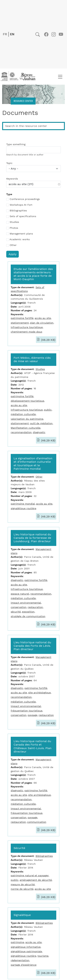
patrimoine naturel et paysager (30, 876)
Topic (9, 163)
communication (37, 822)
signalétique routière (23, 508)
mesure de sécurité (23, 885)
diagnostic (39, 432)
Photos (14, 228)
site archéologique (39, 693)
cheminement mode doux (26, 332)
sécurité (16, 612)
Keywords (12, 179)
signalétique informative (26, 947)
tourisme (43, 956)
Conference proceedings (25, 199)
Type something (16, 144)
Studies (14, 222)
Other (13, 245)
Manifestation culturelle (26, 428)
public (48, 410)
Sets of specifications (23, 216)
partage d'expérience (24, 965)
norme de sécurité (22, 889)
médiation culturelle (23, 414)
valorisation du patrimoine (27, 419)
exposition (28, 612)
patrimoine (17, 942)
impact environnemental (26, 603)
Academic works (20, 239)
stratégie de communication (28, 616)
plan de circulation (42, 323)
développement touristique (27, 401)
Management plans (21, 234)
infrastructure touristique (27, 327)
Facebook (46, 34)
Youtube (61, 34)
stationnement (20, 323)
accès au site (43, 318)
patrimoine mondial (23, 504)
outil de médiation (41, 423)
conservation (19, 607)
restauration (35, 607)
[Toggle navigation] (60, 77)
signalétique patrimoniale (26, 951)
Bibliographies (18, 211)
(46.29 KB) (48, 340)
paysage (33, 715)
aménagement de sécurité (36, 880)
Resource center (23, 101)
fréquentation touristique (27, 711)
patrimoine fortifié (22, 318)
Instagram (54, 34)
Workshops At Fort (21, 205)
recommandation (21, 432)
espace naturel (20, 594)
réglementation (20, 960)
